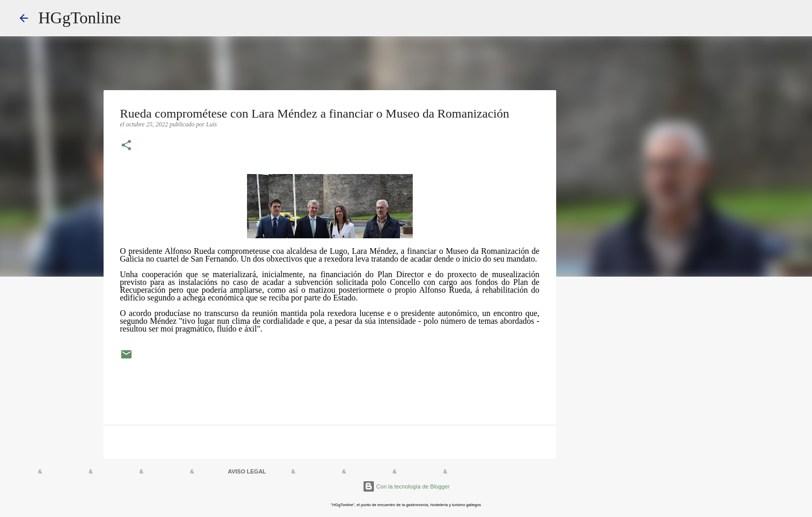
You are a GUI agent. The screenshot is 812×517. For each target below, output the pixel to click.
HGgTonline (80, 18)
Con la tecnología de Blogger (406, 486)
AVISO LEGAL (247, 471)
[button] (126, 146)
